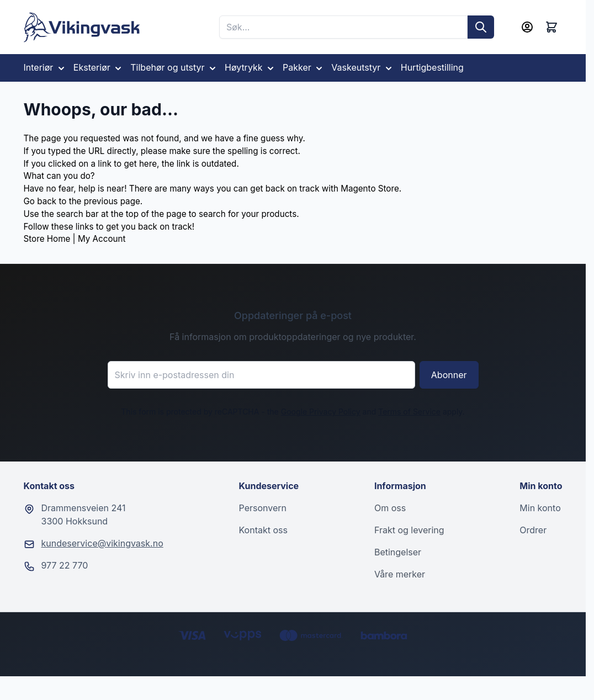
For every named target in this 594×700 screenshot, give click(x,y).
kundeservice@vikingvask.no (102, 543)
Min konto (540, 508)
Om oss (390, 508)
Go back (40, 201)
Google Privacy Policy (321, 412)
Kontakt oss (263, 530)
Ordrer (533, 530)
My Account (102, 239)
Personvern (263, 508)
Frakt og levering (409, 530)
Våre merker (400, 574)
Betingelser (398, 552)
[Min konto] (527, 27)
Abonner (449, 375)
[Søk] (481, 27)
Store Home (47, 239)
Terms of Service (409, 412)
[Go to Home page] (82, 27)
